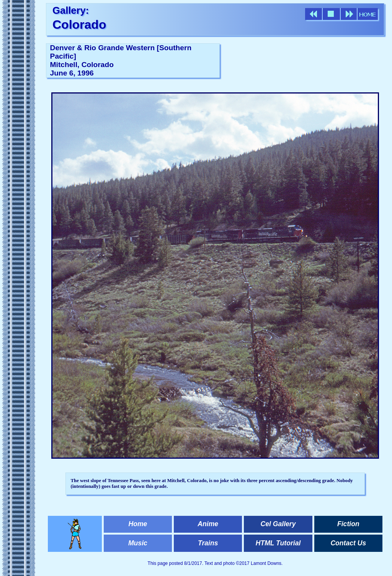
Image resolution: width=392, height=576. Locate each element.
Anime (208, 524)
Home (138, 524)
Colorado (79, 25)
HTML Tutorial (278, 543)
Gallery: (71, 10)
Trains (208, 543)
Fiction (348, 524)
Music (138, 543)
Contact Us (348, 543)
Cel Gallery (278, 524)
